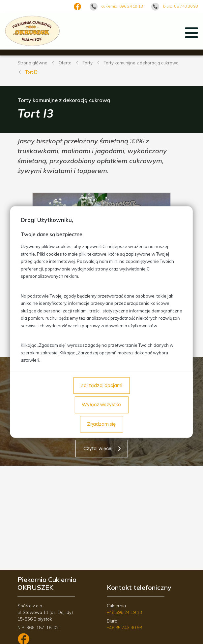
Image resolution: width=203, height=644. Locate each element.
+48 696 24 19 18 (124, 612)
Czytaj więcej (98, 448)
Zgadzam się (101, 424)
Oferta (65, 63)
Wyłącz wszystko (101, 405)
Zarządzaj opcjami (101, 385)
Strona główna (32, 63)
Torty (88, 63)
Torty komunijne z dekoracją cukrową (141, 63)
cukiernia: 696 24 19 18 (122, 6)
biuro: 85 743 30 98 (181, 6)
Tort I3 (31, 72)
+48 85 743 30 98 (124, 627)
